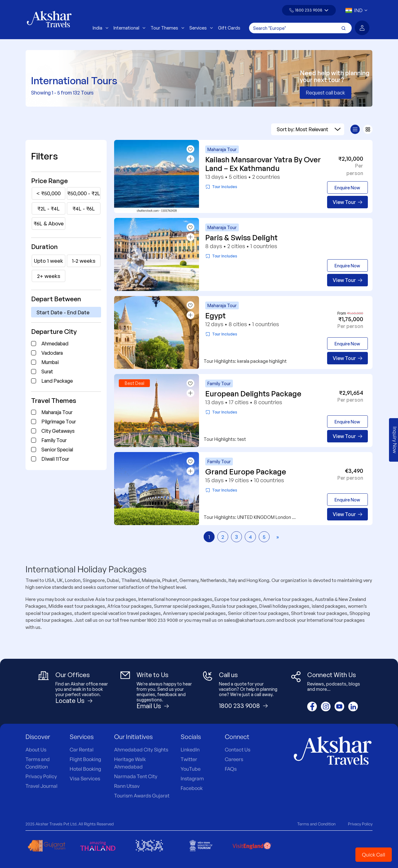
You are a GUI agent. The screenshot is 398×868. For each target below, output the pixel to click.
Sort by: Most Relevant (309, 129)
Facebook (192, 788)
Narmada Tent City (136, 776)
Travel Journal (42, 786)
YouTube (191, 769)
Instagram (192, 778)
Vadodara (52, 353)
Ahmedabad (55, 344)
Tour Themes (167, 28)
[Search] (300, 28)
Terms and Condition (316, 824)
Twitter (189, 759)
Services (201, 28)
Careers (234, 759)
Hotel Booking (85, 769)
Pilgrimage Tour (59, 422)
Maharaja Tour (57, 412)
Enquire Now (347, 188)
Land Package (57, 381)
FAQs (231, 769)
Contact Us (238, 750)
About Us (36, 750)
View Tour (347, 202)
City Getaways (58, 431)
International (130, 28)
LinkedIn (190, 750)
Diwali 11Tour (55, 459)
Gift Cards (229, 28)
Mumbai (50, 362)
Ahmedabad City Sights (141, 750)
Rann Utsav (127, 786)
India (101, 28)
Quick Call (374, 855)
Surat (47, 372)
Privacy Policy (41, 776)
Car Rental (82, 750)
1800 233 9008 (309, 10)
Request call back (326, 93)
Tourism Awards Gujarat (142, 796)
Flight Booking (85, 759)
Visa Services (85, 778)
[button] (309, 10)
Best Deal (134, 383)
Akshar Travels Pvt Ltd (56, 824)
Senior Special (57, 450)
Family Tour (54, 440)
